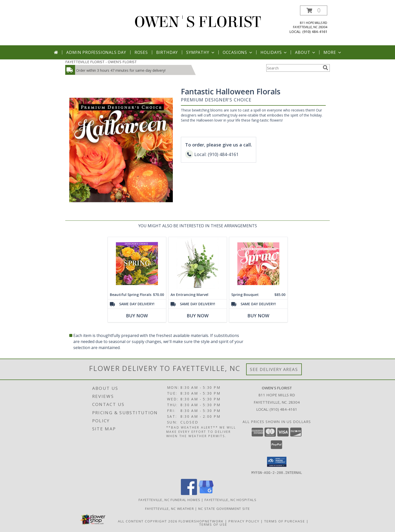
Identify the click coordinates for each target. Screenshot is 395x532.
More (333, 52)
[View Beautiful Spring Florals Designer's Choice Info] (137, 264)
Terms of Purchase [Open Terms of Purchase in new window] (285, 521)
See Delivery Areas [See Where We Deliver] (274, 369)
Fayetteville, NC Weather (170, 508)
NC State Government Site (224, 508)
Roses (141, 52)
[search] (325, 68)
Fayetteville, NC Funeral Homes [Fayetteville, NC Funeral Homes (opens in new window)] (169, 500)
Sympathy (201, 52)
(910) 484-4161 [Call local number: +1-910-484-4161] (315, 32)
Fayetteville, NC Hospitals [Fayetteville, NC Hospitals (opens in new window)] (231, 500)
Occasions (238, 52)
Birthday (167, 52)
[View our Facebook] (189, 493)
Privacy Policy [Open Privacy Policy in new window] (244, 521)
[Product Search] (293, 68)
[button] (314, 10)
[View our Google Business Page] (206, 493)
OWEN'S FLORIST (198, 22)
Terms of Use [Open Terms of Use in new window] (213, 524)
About (306, 52)
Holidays (274, 52)
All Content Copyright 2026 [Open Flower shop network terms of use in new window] (148, 521)
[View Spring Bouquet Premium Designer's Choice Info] (258, 264)
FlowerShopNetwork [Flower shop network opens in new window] (201, 521)
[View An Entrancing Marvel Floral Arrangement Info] (198, 264)
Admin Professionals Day (96, 52)
